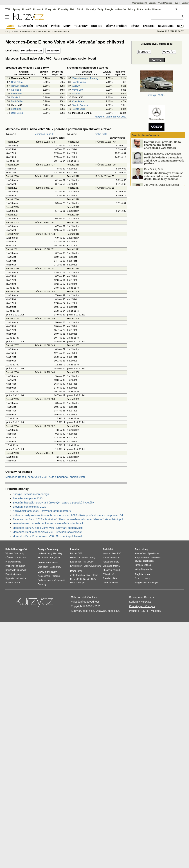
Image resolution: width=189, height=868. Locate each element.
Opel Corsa (17, 113)
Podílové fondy (88, 558)
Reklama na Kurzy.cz (142, 597)
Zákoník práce (109, 574)
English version (143, 574)
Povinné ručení (13, 583)
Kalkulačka (121, 9)
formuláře (113, 583)
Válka (148, 9)
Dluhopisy (75, 558)
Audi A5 (76, 94)
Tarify (100, 9)
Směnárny (43, 558)
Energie (109, 9)
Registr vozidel (142, 558)
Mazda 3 (15, 97)
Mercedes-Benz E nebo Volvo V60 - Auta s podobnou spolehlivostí (45, 477)
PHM (80, 579)
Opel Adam (78, 101)
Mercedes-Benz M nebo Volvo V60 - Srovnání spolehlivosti (48, 523)
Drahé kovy (76, 571)
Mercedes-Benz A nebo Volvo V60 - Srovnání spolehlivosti (47, 532)
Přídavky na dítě (13, 562)
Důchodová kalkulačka (16, 558)
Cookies (92, 597)
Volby (138, 569)
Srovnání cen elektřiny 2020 (29, 507)
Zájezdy (152, 3)
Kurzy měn (51, 9)
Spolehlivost (154, 553)
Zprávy (16, 9)
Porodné (56, 576)
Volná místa (51, 563)
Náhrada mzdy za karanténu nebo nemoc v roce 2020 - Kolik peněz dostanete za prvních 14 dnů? (70, 515)
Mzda (52, 567)
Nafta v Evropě (77, 583)
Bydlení (42, 26)
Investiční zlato (83, 575)
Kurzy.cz (9, 31)
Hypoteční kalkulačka (16, 578)
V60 (104, 134)
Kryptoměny (76, 566)
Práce (140, 9)
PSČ (119, 553)
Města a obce (109, 553)
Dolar (58, 558)
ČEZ (80, 553)
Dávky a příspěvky (47, 572)
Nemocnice (166, 26)
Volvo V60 (53, 51)
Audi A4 (76, 86)
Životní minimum (13, 574)
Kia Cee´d (16, 90)
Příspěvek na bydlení (15, 566)
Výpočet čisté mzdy (15, 553)
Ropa (73, 579)
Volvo (98, 134)
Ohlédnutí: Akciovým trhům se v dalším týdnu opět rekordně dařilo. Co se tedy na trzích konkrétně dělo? (164, 181)
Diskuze (157, 9)
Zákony (132, 9)
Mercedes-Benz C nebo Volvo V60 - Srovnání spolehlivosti (48, 528)
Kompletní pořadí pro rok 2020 (110, 117)
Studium (185, 3)
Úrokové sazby (45, 553)
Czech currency (142, 578)
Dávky (135, 26)
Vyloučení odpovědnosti (85, 602)
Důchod (97, 26)
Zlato (73, 9)
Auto (17, 31)
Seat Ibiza (16, 109)
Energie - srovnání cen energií (31, 494)
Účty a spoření (117, 26)
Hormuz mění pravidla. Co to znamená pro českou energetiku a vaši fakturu (162, 148)
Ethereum (96, 566)
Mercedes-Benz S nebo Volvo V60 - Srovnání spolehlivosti (48, 536)
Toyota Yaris (78, 109)
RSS (142, 611)
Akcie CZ (26, 9)
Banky (41, 549)
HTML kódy (154, 611)
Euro (52, 558)
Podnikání (108, 549)
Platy (59, 567)
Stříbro (95, 575)
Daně (105, 583)
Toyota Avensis (80, 105)
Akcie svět (38, 9)
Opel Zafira (17, 82)
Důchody (42, 584)
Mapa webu (147, 569)
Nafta (94, 579)
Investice (75, 549)
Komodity (63, 9)
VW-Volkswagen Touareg (85, 78)
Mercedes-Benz (43, 134)
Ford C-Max (17, 101)
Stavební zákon (110, 578)
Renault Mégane (20, 86)
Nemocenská (44, 576)
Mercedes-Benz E (31, 51)
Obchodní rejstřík (140, 3)
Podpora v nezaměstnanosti (51, 580)
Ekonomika (76, 562)
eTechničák (148, 561)
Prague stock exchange (146, 583)
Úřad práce (43, 567)
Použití (133, 611)
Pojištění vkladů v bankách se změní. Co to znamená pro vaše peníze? (164, 164)
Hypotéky (91, 9)
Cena (144, 553)
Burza (73, 553)
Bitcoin (81, 9)
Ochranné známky (111, 566)
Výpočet (23, 549)
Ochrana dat (78, 597)
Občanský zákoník (111, 570)
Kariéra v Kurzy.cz (140, 602)
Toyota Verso (79, 82)
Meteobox (169, 3)
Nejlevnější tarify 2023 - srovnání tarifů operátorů (42, 511)
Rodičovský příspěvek (16, 570)
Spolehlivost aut (28, 31)
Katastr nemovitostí (112, 558)
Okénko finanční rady (145, 135)
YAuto (160, 3)
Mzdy (67, 26)
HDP (85, 562)
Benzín (87, 579)
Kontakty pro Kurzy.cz (142, 606)
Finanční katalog (143, 565)
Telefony (81, 26)
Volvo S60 (16, 94)
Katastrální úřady (111, 562)
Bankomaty (52, 549)
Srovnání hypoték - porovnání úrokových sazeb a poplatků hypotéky (53, 502)
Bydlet (177, 3)
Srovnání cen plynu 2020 (28, 498)
